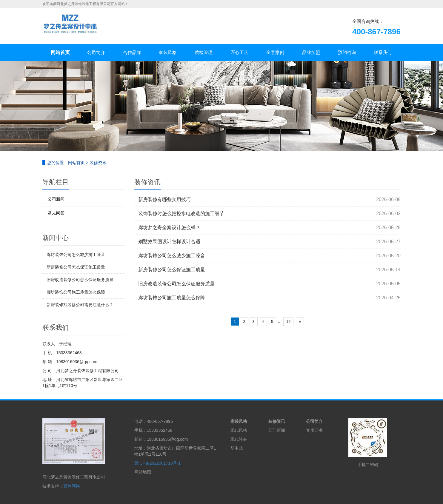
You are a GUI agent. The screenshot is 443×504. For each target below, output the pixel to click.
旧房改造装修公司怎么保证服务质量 (176, 284)
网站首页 (60, 52)
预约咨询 (347, 52)
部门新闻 (277, 430)
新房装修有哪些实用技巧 (164, 199)
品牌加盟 (311, 52)
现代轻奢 (239, 439)
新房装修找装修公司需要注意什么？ (80, 305)
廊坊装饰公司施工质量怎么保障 (172, 298)
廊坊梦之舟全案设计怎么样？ (169, 228)
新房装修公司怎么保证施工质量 (172, 270)
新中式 (237, 448)
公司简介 (96, 52)
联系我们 (383, 52)
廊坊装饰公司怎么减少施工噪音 (172, 256)
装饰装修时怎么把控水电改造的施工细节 (181, 214)
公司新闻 (56, 199)
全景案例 (275, 52)
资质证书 (314, 430)
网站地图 (143, 472)
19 (288, 322)
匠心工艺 (239, 52)
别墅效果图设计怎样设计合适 (169, 242)
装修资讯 (98, 163)
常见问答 (56, 213)
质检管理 (204, 52)
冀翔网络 (72, 486)
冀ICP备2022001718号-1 (158, 463)
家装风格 (168, 52)
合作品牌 (132, 52)
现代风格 (239, 430)
